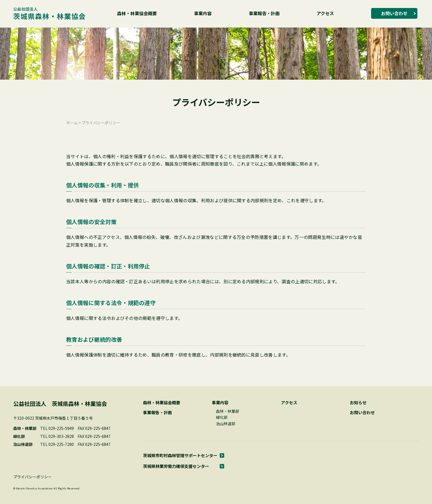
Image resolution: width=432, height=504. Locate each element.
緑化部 (222, 417)
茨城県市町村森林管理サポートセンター (180, 455)
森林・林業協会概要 (137, 13)
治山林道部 (226, 424)
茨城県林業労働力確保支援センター (176, 466)
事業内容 (203, 13)
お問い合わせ (394, 13)
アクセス (325, 13)
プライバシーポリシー (33, 477)
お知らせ (358, 402)
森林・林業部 (228, 411)
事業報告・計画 (264, 13)
